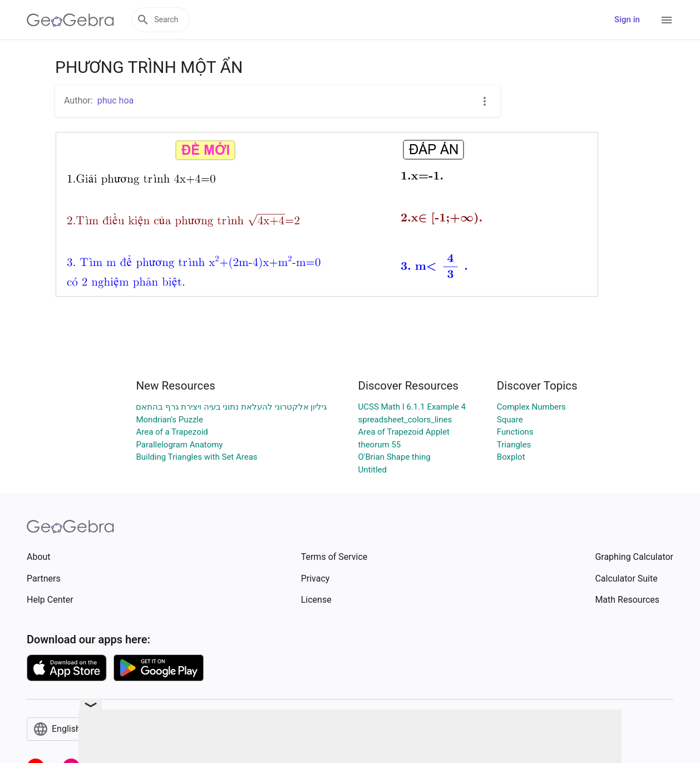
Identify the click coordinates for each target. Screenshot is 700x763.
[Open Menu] (667, 20)
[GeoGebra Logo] (70, 20)
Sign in (627, 19)
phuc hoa (116, 100)
